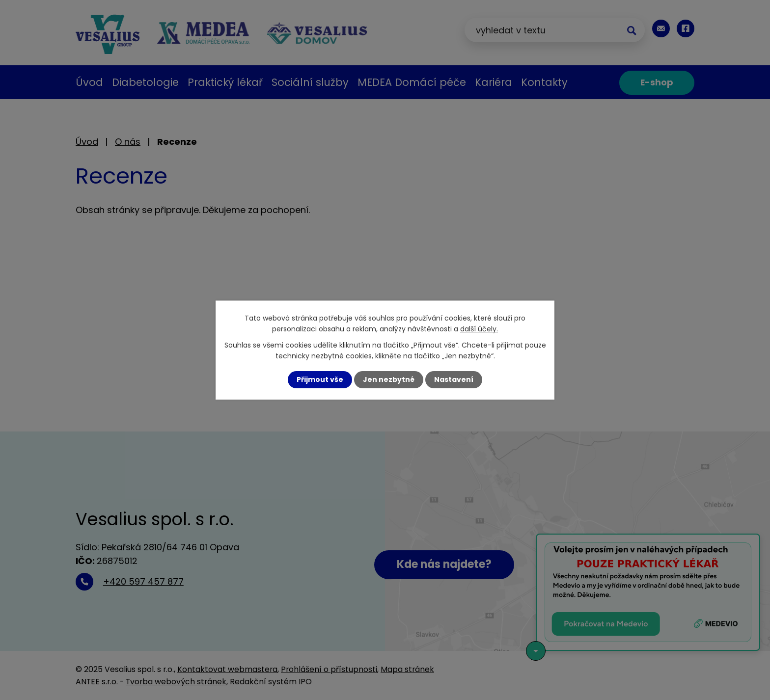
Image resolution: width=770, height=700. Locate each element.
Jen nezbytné (389, 379)
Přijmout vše (320, 379)
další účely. (479, 329)
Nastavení (454, 379)
